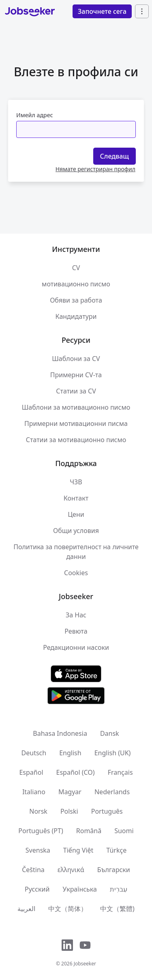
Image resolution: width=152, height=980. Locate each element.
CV (76, 268)
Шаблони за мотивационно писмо (76, 407)
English (70, 753)
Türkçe (116, 850)
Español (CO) (76, 772)
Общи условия (76, 531)
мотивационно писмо (76, 284)
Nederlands (112, 792)
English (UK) (113, 753)
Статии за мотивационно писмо (76, 440)
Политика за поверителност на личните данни (76, 552)
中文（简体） (68, 909)
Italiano (34, 792)
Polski (69, 811)
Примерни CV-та (76, 375)
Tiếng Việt (78, 850)
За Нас (76, 615)
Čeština (33, 870)
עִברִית (119, 889)
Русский (37, 889)
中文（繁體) (117, 909)
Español (31, 772)
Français (120, 772)
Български (114, 870)
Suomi (124, 831)
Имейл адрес (35, 115)
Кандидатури (76, 316)
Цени (76, 514)
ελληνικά (71, 870)
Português (107, 811)
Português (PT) (41, 831)
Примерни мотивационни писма (76, 423)
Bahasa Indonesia (60, 733)
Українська (79, 889)
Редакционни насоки (76, 647)
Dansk (110, 733)
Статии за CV (76, 391)
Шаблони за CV (76, 359)
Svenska (38, 850)
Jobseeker (85, 964)
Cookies (76, 573)
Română (89, 831)
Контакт (76, 498)
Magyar (70, 792)
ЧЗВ (76, 482)
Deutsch (34, 753)
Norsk (38, 811)
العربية (26, 909)
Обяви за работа (76, 300)
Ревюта (76, 631)
